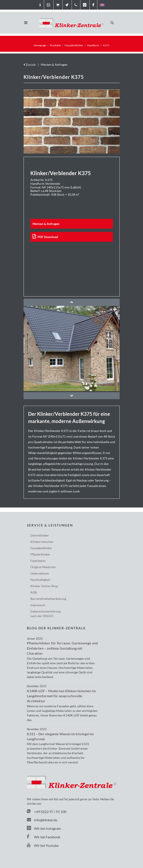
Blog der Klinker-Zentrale (56, 628)
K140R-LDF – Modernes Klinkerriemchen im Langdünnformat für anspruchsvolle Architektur (61, 696)
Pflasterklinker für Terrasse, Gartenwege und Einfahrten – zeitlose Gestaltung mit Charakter (62, 648)
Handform (93, 45)
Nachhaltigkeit (40, 580)
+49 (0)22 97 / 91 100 (50, 812)
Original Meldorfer (43, 567)
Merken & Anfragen (54, 65)
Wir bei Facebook (44, 837)
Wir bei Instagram (44, 828)
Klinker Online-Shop (44, 586)
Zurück (30, 65)
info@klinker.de (42, 820)
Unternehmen (40, 573)
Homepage (40, 45)
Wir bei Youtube (43, 845)
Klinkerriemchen (42, 542)
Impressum (38, 605)
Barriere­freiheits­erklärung (48, 599)
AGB (34, 592)
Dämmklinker (40, 535)
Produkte (55, 45)
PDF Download (45, 237)
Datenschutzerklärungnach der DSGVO (45, 614)
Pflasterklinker (40, 554)
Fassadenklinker (74, 45)
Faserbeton (38, 561)
